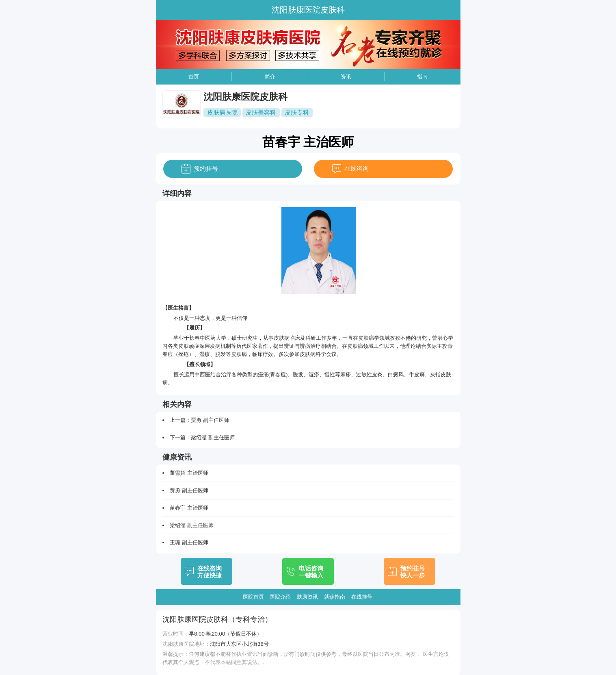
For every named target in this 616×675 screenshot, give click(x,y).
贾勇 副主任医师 (210, 420)
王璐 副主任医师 (189, 542)
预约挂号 (206, 168)
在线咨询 (357, 168)
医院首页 (253, 597)
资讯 (346, 77)
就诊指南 (335, 597)
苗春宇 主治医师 (189, 508)
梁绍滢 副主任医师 (213, 437)
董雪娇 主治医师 (189, 473)
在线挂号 (362, 597)
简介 (270, 77)
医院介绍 (280, 597)
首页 (194, 77)
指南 (422, 77)
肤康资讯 (307, 597)
